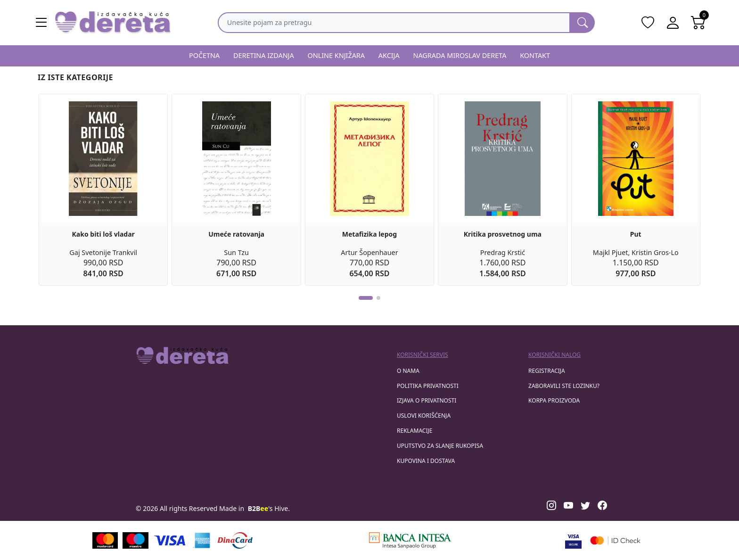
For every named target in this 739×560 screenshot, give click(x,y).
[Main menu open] (41, 23)
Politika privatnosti (428, 386)
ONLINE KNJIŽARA (337, 55)
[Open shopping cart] (698, 23)
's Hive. (269, 508)
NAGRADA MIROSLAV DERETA (460, 55)
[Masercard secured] (615, 540)
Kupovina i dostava (426, 461)
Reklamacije (415, 431)
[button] (366, 298)
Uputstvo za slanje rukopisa (440, 446)
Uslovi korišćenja (424, 416)
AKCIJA (389, 55)
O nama (408, 371)
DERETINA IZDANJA (264, 55)
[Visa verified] (573, 540)
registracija (547, 371)
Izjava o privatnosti (427, 400)
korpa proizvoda (554, 400)
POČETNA (204, 55)
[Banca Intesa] (410, 540)
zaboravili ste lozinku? (564, 386)
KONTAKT (535, 55)
